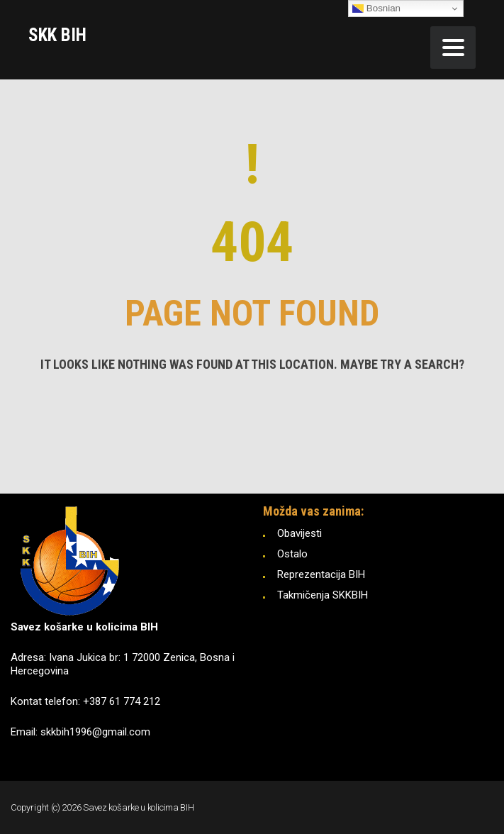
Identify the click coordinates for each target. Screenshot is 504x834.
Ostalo (292, 554)
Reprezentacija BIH (321, 574)
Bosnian (376, 9)
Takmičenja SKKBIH (323, 595)
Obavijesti (299, 533)
